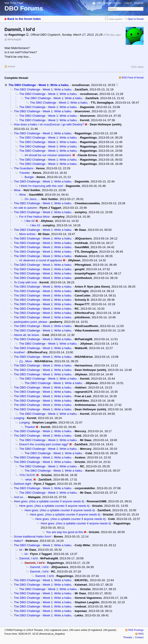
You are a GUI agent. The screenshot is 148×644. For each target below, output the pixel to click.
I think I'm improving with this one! (41, 186)
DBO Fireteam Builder (109, 3)
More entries (27, 234)
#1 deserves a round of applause (41, 260)
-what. (29, 479)
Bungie (29, 177)
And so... (20, 497)
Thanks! (30, 427)
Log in (128, 3)
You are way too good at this (64, 532)
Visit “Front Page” (14, 3)
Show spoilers (116, 19)
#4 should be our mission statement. (48, 155)
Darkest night (22, 484)
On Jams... (32, 199)
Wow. (17, 190)
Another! (19, 352)
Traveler (25, 173)
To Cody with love (25, 282)
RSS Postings (136, 630)
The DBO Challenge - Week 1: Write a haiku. (39, 85)
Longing (19, 418)
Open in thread (136, 19)
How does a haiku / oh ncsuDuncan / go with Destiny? (49, 124)
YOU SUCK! (27, 475)
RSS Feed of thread (133, 78)
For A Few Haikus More (34, 217)
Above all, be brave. (27, 335)
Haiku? (18, 541)
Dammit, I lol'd (29, 558)
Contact (139, 637)
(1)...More (26, 361)
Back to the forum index (24, 19)
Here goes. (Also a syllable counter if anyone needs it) (49, 501)
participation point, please (31, 322)
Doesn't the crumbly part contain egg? (44, 444)
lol (21, 550)
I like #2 (30, 221)
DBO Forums (24, 8)
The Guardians (24, 168)
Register (139, 3)
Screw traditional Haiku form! (33, 537)
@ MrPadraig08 (13, 39)
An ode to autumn (25, 208)
